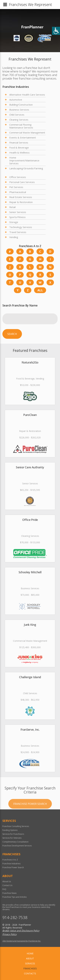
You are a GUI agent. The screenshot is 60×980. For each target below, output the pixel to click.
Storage (14, 222)
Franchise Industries (11, 864)
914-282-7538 (15, 917)
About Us (7, 881)
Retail (12, 207)
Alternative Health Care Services (27, 95)
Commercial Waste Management (27, 133)
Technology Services (21, 227)
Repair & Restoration (21, 202)
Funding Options (10, 830)
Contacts (30, 973)
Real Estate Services (21, 197)
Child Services (17, 115)
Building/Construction (21, 105)
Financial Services (19, 143)
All (40, 290)
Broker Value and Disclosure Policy (21, 931)
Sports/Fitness (17, 217)
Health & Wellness (19, 153)
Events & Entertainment (23, 138)
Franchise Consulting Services (16, 826)
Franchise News (9, 893)
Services (30, 963)
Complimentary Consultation (15, 842)
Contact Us (7, 885)
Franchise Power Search (30, 817)
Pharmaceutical (18, 192)
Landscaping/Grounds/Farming (26, 168)
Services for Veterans (12, 838)
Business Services (19, 110)
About (30, 958)
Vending (14, 237)
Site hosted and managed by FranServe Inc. (22, 941)
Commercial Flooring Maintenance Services (21, 126)
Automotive (16, 100)
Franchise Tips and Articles (14, 897)
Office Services (18, 177)
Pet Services (16, 187)
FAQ (4, 889)
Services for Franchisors (13, 834)
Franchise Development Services (17, 846)
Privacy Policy (10, 934)
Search (12, 334)
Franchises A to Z (10, 860)
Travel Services (18, 232)
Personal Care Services (22, 182)
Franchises (30, 968)
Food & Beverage (19, 148)
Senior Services (18, 212)
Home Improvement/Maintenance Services (24, 160)
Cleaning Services (19, 120)
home (30, 953)
